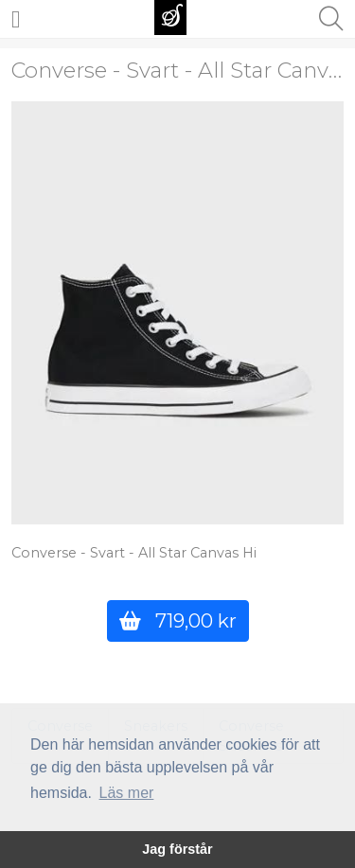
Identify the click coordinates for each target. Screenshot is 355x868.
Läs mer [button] (127, 793)
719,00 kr (178, 620)
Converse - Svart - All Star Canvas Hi (134, 553)
